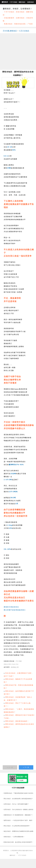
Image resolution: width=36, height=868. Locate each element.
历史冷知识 (20, 12)
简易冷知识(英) (20, 24)
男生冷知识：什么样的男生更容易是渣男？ (17, 826)
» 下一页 (26, 767)
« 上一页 (10, 767)
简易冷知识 (8, 24)
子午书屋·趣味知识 (10, 31)
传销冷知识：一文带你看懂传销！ (14, 837)
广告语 (30, 24)
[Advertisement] (18, 52)
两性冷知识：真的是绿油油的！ (17, 721)
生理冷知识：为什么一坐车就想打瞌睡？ (16, 804)
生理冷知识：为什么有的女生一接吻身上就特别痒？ (20, 809)
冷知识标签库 (9, 18)
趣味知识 (5, 2)
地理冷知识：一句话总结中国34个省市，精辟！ (19, 820)
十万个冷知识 (13, 2)
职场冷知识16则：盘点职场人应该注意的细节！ (19, 842)
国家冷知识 (22, 2)
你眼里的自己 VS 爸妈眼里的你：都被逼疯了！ (18, 815)
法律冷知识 (30, 2)
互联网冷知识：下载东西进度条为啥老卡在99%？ (19, 793)
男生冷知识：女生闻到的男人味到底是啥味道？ (18, 799)
